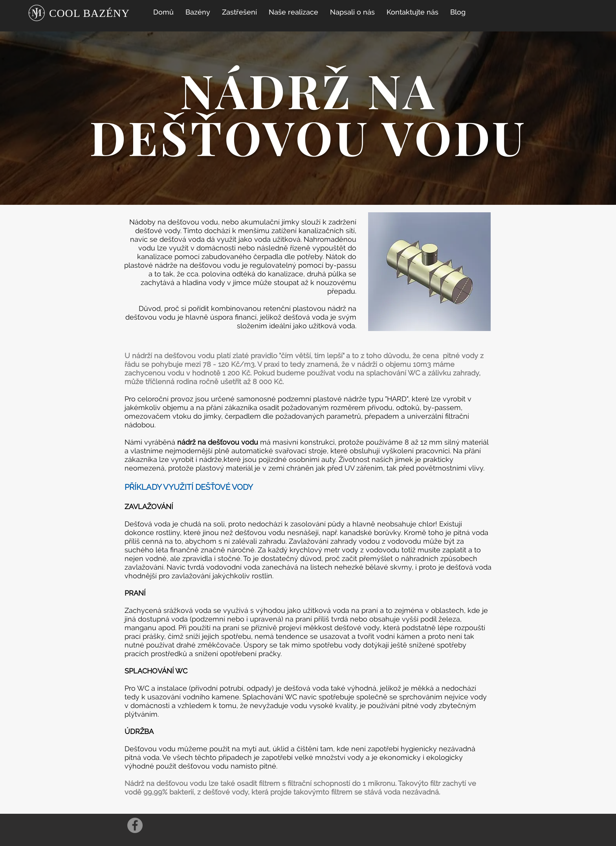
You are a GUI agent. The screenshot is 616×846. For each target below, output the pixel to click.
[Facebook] (135, 825)
